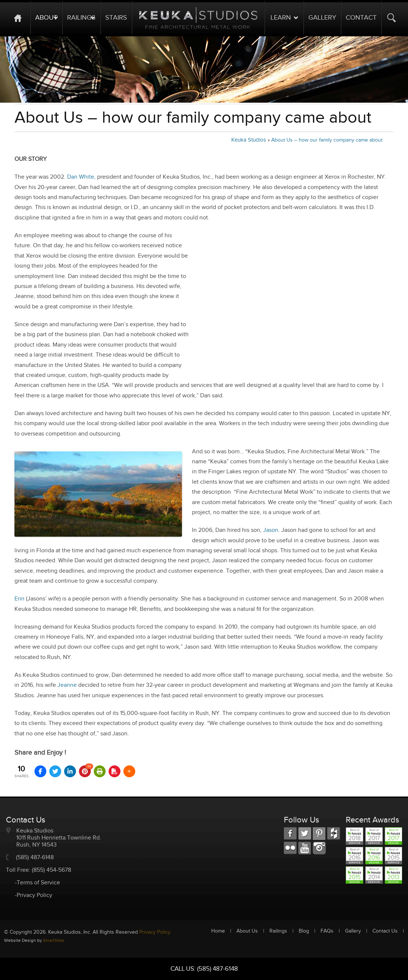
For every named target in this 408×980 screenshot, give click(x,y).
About (46, 18)
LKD (319, 834)
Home (21, 18)
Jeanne (67, 685)
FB (290, 834)
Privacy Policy (155, 932)
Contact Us (385, 931)
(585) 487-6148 (35, 857)
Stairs (116, 18)
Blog (304, 931)
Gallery (322, 18)
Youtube (305, 848)
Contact (361, 18)
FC (334, 834)
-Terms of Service (37, 883)
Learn (281, 18)
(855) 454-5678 (52, 870)
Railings (81, 18)
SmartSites (54, 940)
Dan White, (81, 177)
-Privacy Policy (34, 895)
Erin (19, 599)
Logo (198, 18)
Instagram (319, 848)
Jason (271, 530)
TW (305, 834)
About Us (247, 931)
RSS (290, 848)
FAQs (327, 931)
